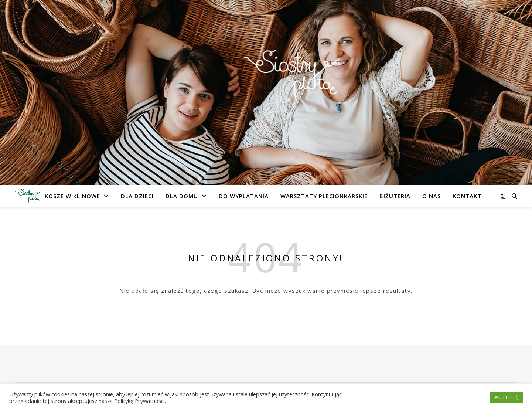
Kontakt (467, 196)
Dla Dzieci (137, 196)
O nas (432, 196)
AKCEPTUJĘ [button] (506, 397)
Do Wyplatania (244, 196)
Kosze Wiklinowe (72, 196)
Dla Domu (182, 196)
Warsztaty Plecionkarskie (324, 196)
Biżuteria (395, 196)
